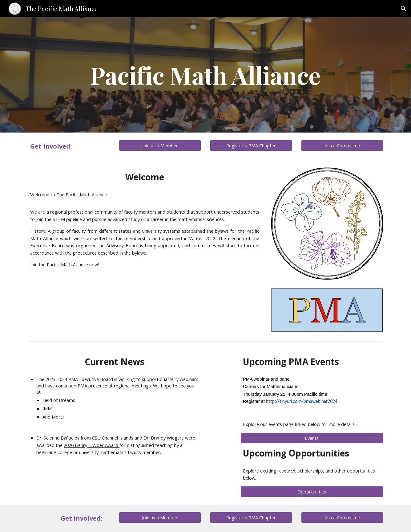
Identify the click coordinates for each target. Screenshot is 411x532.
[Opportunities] (312, 491)
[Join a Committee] (342, 145)
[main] (205, 75)
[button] (404, 9)
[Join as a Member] (160, 145)
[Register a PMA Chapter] (251, 145)
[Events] (312, 438)
